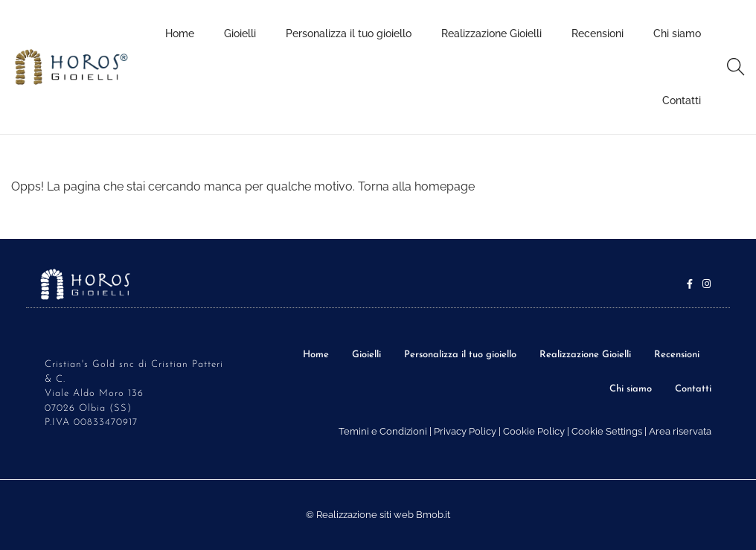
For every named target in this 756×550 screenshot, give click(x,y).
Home (316, 355)
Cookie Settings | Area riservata (641, 431)
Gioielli (366, 355)
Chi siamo (631, 389)
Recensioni (677, 355)
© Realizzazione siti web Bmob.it (378, 515)
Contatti (693, 389)
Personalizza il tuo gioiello (460, 355)
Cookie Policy (534, 431)
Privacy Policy (465, 431)
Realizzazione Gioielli (585, 355)
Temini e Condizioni (383, 431)
